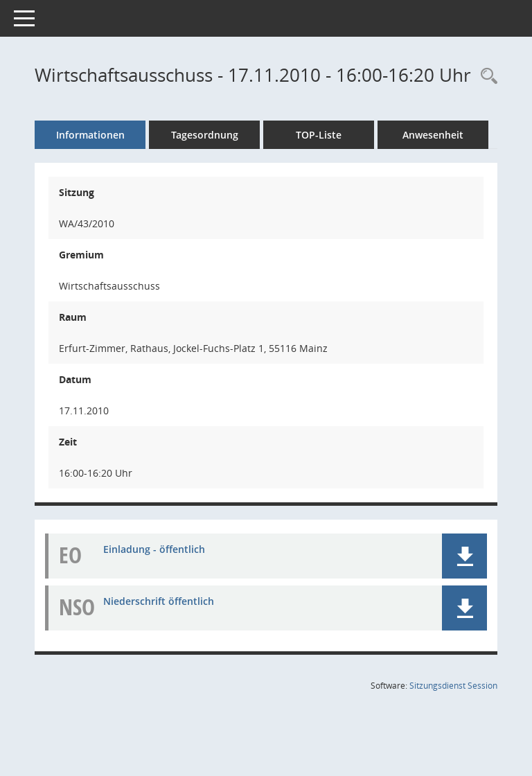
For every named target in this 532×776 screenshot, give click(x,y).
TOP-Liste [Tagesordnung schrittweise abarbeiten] (319, 135)
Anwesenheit (433, 135)
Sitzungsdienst (453, 686)
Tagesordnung (205, 135)
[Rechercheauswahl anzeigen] (486, 77)
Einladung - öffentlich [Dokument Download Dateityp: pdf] (154, 549)
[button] (464, 556)
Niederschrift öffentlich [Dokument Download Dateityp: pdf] (159, 601)
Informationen (90, 135)
